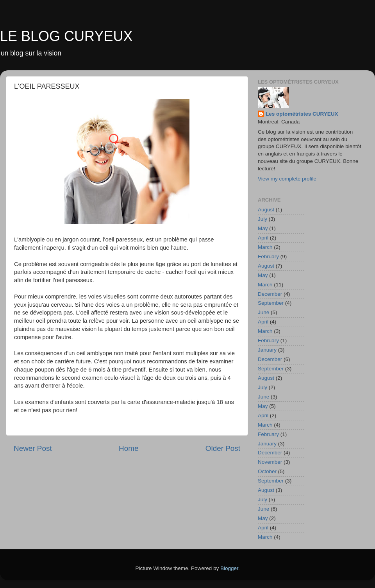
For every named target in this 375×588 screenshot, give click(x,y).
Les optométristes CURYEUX (302, 114)
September (271, 303)
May (263, 228)
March (265, 247)
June (263, 312)
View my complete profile (287, 179)
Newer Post (33, 448)
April (263, 238)
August (266, 210)
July (262, 219)
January (267, 350)
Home (129, 448)
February (268, 256)
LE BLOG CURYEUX (66, 36)
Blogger (229, 568)
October (267, 471)
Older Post (223, 448)
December (270, 294)
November (270, 462)
